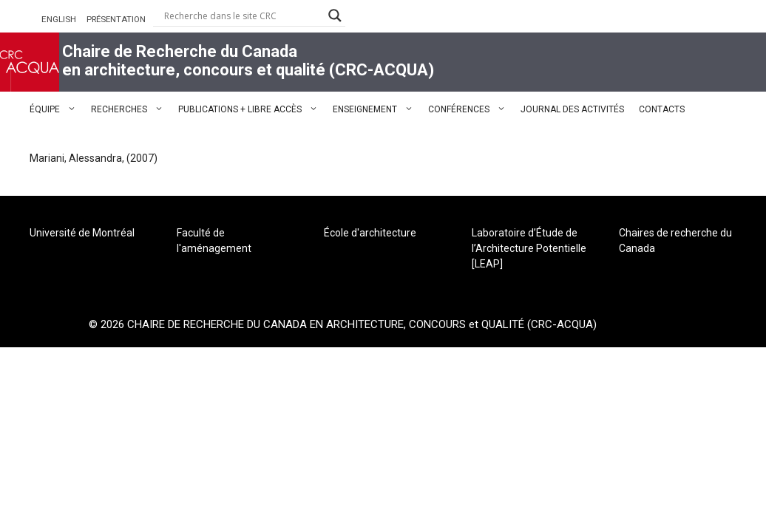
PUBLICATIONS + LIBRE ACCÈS (252, 109)
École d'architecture (370, 233)
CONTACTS (662, 109)
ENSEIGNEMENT (377, 109)
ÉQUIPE (57, 109)
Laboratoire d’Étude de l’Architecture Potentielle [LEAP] (529, 248)
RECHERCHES (131, 109)
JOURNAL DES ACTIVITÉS (572, 109)
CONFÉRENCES (471, 109)
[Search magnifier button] (335, 16)
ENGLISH (59, 19)
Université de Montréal (82, 233)
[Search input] (243, 16)
